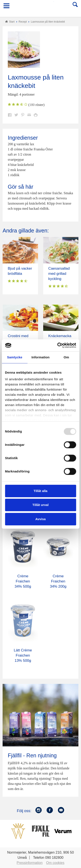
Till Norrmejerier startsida (41, 7)
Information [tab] (41, 357)
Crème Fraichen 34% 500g (23, 581)
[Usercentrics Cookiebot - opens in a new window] (58, 345)
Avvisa (41, 519)
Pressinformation (30, 863)
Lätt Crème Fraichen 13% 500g (23, 655)
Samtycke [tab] (15, 357)
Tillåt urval (40, 505)
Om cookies (55, 863)
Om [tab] (66, 357)
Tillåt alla (41, 491)
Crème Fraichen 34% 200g (58, 581)
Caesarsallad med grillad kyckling (59, 274)
